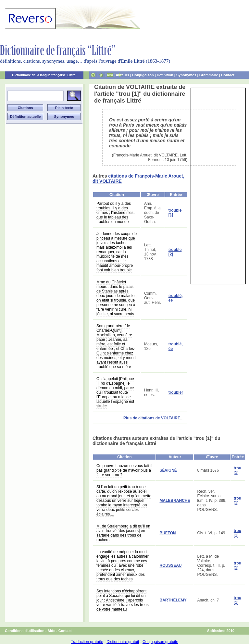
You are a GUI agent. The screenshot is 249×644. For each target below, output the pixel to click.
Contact (228, 75)
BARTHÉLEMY (173, 600)
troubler (176, 392)
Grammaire (209, 75)
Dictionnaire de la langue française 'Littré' (44, 75)
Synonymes (186, 75)
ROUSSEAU (170, 565)
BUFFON (168, 533)
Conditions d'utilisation (25, 631)
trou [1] (237, 470)
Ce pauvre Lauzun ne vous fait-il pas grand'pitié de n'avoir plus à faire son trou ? (124, 470)
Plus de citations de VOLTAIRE (152, 418)
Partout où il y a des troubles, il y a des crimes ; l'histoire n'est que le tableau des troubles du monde (115, 213)
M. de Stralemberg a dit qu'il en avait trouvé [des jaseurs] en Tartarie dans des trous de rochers (123, 533)
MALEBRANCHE (175, 501)
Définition (165, 75)
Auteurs (122, 75)
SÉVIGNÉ (168, 470)
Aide (51, 631)
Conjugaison (143, 75)
